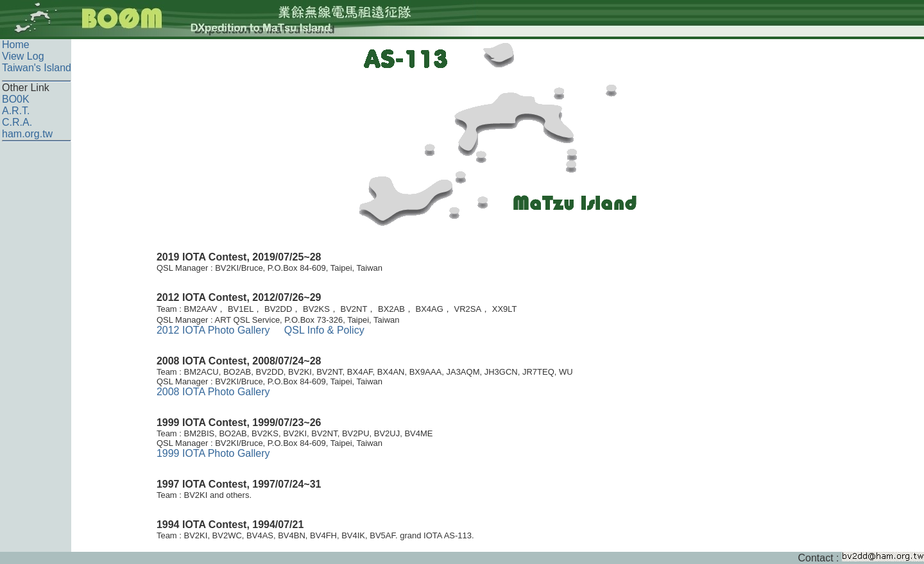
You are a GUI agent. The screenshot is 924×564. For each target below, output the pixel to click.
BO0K (16, 99)
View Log (23, 56)
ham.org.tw (27, 134)
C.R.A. (17, 122)
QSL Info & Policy (324, 330)
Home (16, 45)
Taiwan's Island (37, 68)
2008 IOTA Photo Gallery (213, 392)
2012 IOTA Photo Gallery (213, 330)
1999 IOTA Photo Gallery (213, 453)
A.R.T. (16, 111)
